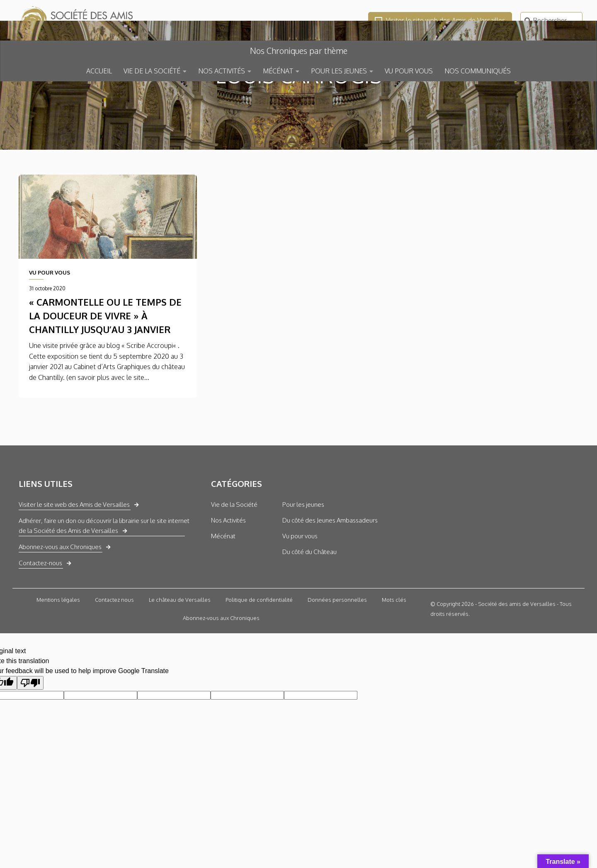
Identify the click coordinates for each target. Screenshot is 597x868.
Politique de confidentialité (259, 660)
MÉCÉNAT (278, 71)
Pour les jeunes (303, 565)
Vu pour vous (300, 597)
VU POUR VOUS (409, 71)
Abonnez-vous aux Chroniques (60, 607)
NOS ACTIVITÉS (222, 71)
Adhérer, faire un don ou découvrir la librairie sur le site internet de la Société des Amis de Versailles (104, 586)
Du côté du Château (309, 612)
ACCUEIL (99, 71)
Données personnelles (337, 660)
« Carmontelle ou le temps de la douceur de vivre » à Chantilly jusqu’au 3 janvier (105, 377)
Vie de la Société (234, 565)
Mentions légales (58, 660)
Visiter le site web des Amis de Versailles (440, 20)
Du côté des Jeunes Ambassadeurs (330, 581)
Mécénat (223, 597)
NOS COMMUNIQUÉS (478, 71)
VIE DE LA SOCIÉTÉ (152, 71)
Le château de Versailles (180, 660)
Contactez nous (114, 660)
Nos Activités (228, 581)
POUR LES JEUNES (339, 71)
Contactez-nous (40, 624)
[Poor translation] (30, 743)
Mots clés (394, 660)
